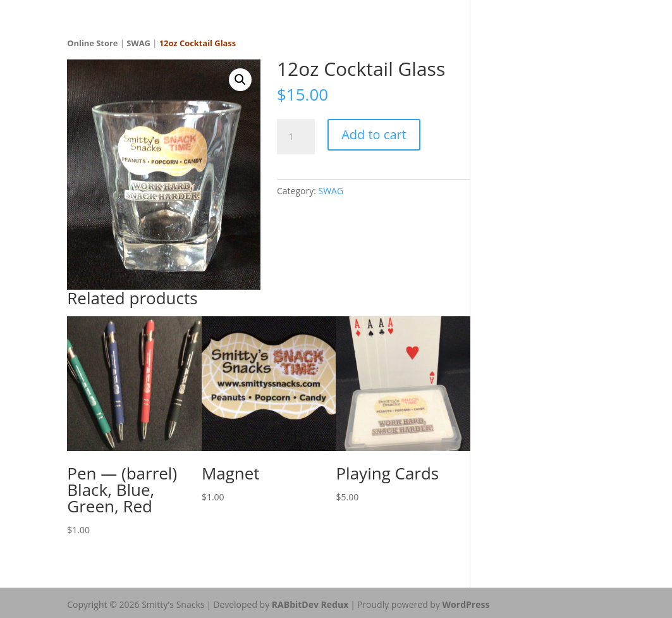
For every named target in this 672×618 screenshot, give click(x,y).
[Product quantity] (296, 137)
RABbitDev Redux (310, 604)
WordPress (466, 604)
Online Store (92, 43)
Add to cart (374, 134)
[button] (240, 80)
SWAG (138, 43)
